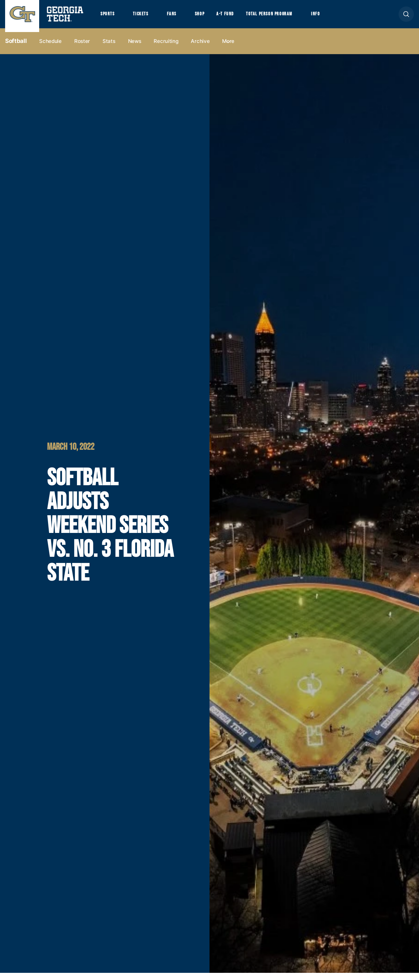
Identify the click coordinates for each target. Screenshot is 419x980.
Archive (200, 48)
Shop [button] (211, 17)
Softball (16, 48)
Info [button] (341, 17)
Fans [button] (180, 17)
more (228, 48)
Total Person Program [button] (289, 17)
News (135, 48)
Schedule (50, 48)
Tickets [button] (146, 17)
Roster (82, 48)
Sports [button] (109, 17)
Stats (109, 48)
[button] (406, 18)
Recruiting (166, 48)
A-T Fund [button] (239, 17)
